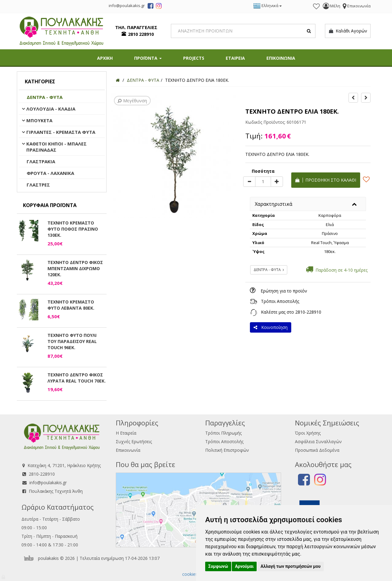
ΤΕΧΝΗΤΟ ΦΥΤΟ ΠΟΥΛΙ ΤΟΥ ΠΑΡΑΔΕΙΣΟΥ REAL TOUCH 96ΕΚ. (72, 341)
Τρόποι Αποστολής (280, 301)
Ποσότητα (263, 171)
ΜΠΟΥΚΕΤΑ (39, 120)
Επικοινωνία (128, 450)
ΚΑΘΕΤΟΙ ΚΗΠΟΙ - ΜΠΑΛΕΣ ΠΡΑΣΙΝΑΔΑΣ (57, 147)
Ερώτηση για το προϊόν (284, 291)
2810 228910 (141, 34)
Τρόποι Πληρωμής (223, 433)
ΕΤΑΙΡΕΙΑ (235, 58)
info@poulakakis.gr (48, 483)
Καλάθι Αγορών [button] (348, 31)
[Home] (118, 80)
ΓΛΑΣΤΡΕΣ (38, 185)
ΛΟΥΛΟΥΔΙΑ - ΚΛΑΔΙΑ (51, 109)
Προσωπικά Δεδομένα (317, 450)
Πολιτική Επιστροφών (227, 450)
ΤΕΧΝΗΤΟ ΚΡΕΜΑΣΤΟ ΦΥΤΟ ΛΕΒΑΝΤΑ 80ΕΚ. (71, 305)
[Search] (243, 31)
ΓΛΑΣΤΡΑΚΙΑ (41, 161)
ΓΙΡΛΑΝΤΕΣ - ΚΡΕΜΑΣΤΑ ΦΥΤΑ (61, 132)
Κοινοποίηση (271, 327)
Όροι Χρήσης (308, 433)
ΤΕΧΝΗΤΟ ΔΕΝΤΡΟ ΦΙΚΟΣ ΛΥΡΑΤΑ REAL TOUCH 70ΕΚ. (77, 378)
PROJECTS (194, 58)
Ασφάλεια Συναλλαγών (318, 441)
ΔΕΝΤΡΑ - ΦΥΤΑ (45, 97)
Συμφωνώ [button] (218, 566)
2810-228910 (308, 312)
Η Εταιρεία (126, 433)
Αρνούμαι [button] (244, 566)
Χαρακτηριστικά (273, 204)
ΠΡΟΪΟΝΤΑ (148, 58)
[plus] (277, 182)
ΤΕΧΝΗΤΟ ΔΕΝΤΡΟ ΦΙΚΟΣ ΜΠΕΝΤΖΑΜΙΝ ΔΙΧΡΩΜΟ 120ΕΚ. (75, 268)
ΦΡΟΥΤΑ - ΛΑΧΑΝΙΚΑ (50, 173)
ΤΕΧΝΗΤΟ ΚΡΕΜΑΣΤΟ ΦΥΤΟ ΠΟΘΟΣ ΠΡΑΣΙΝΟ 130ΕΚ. (73, 229)
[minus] (249, 182)
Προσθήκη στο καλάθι (326, 180)
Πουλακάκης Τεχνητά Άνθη (56, 491)
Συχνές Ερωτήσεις (134, 441)
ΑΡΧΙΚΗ (105, 58)
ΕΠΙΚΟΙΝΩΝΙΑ (281, 58)
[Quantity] (263, 182)
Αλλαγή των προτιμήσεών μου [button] (291, 566)
